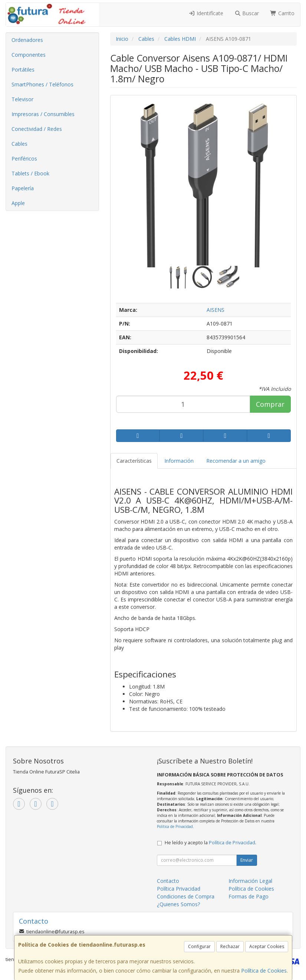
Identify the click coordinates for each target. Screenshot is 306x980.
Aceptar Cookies (267, 946)
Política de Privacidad (175, 826)
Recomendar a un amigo (236, 461)
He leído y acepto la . (210, 843)
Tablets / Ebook (30, 173)
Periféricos (24, 159)
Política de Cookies (264, 971)
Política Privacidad (179, 889)
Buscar (247, 13)
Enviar (247, 860)
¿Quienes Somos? (178, 904)
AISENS (215, 310)
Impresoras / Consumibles (43, 114)
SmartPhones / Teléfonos (42, 84)
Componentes (29, 55)
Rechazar (230, 946)
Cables (19, 144)
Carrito (282, 13)
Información (179, 461)
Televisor (22, 99)
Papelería (23, 188)
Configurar (199, 946)
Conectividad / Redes (37, 129)
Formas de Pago (249, 896)
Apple (18, 203)
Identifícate (206, 13)
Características (134, 461)
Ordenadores (27, 40)
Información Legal (250, 881)
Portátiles (23, 70)
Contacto (168, 881)
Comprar (270, 404)
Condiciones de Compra (186, 896)
